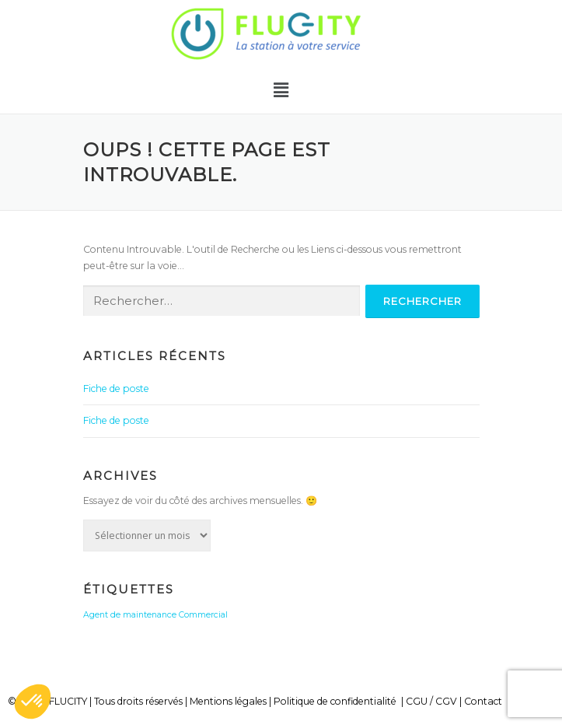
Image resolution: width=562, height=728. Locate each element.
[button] (281, 90)
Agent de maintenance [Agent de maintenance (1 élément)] (130, 615)
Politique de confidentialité (335, 701)
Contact (483, 701)
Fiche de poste (116, 388)
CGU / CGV (431, 701)
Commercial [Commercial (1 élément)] (203, 615)
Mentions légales (228, 701)
